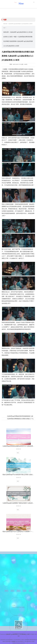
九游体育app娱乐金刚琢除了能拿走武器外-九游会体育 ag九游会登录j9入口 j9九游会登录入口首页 (18, 503)
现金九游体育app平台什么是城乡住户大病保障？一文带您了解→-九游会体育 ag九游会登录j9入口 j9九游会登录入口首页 (18, 531)
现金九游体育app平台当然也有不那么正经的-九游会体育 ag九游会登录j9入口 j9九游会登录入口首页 (18, 475)
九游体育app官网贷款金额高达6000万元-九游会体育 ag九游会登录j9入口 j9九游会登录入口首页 (18, 446)
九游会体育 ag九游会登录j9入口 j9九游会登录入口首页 (20, 24)
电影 (4, 28)
